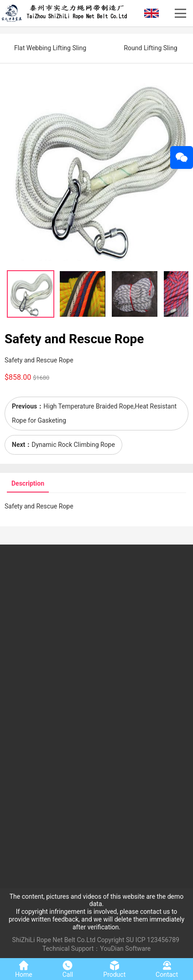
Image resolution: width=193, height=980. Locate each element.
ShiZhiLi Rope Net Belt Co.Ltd (54, 940)
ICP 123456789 (157, 940)
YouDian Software (125, 949)
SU (130, 940)
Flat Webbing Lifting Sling (50, 48)
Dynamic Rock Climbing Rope (73, 445)
